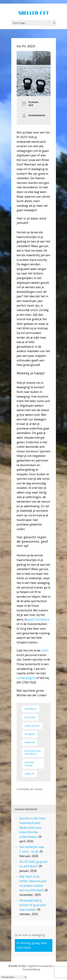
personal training (29, 764)
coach (45, 650)
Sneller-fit (29, 774)
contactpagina (26, 678)
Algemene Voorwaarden (40, 966)
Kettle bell (30, 742)
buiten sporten (32, 726)
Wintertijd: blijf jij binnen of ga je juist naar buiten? (33, 905)
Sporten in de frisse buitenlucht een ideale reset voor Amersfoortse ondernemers (32, 827)
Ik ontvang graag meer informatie (32, 945)
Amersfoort (31, 709)
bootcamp (30, 717)
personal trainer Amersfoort (33, 752)
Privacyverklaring (31, 969)
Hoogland (30, 734)
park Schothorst (39, 619)
